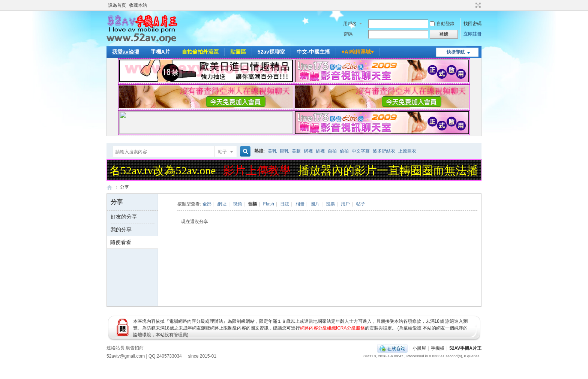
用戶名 (350, 24)
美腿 (296, 151)
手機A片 (160, 52)
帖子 (222, 152)
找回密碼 (472, 24)
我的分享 (121, 229)
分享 (124, 187)
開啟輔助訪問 (471, 5)
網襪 (308, 151)
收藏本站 (138, 5)
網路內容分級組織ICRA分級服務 (332, 328)
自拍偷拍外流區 (200, 52)
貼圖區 (238, 52)
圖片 (315, 204)
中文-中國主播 (313, 52)
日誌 (285, 204)
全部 (207, 204)
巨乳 (284, 151)
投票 (330, 204)
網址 (222, 204)
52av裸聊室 (271, 52)
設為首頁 (117, 5)
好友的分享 (124, 217)
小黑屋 (419, 348)
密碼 (348, 34)
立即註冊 (472, 34)
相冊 (300, 204)
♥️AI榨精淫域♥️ (358, 52)
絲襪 (320, 151)
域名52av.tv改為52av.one (158, 170)
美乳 (272, 151)
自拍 (332, 151)
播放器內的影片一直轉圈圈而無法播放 (395, 170)
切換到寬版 (477, 5)
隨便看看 (121, 242)
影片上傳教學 (258, 170)
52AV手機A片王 (465, 348)
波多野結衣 (384, 151)
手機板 (438, 348)
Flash (269, 204)
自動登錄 (442, 24)
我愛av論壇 (126, 52)
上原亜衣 (407, 151)
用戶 (345, 204)
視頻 (237, 204)
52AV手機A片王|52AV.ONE (109, 187)
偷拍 (344, 151)
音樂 (252, 204)
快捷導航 (456, 52)
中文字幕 (361, 151)
